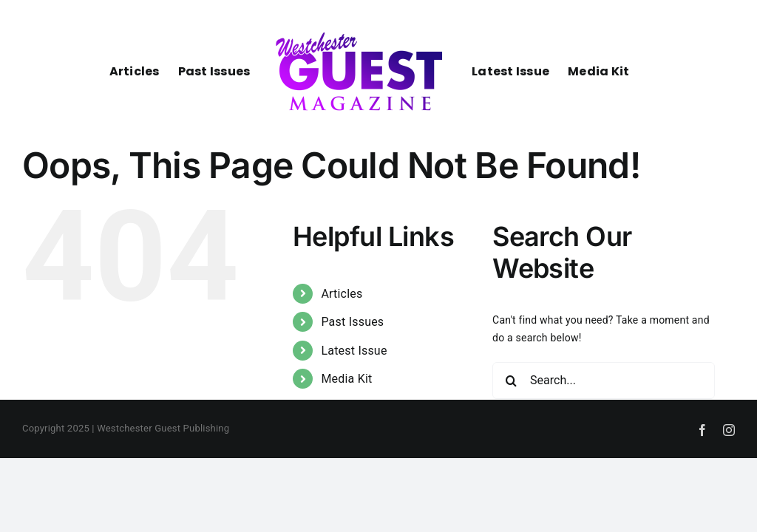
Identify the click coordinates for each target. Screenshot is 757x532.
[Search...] (604, 381)
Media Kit (346, 379)
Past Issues (352, 322)
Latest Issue (354, 351)
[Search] (511, 381)
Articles (342, 294)
